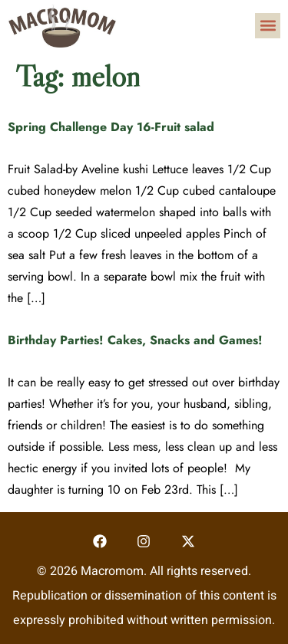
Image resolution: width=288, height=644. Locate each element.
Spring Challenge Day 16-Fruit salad (111, 127)
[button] (268, 26)
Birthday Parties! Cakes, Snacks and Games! (135, 340)
